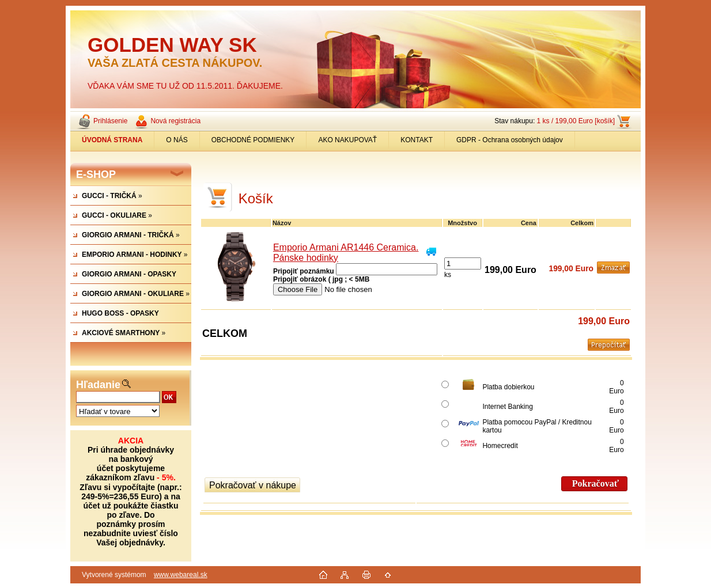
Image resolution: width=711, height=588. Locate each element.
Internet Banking (507, 407)
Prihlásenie (110, 121)
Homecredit (500, 446)
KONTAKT (417, 140)
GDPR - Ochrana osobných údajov (510, 140)
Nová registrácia (175, 121)
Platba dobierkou (508, 387)
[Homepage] (112, 140)
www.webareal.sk (181, 575)
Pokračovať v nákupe (253, 485)
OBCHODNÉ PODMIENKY (253, 140)
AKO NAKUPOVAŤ (347, 140)
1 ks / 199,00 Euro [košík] (576, 121)
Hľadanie (98, 385)
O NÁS (177, 140)
